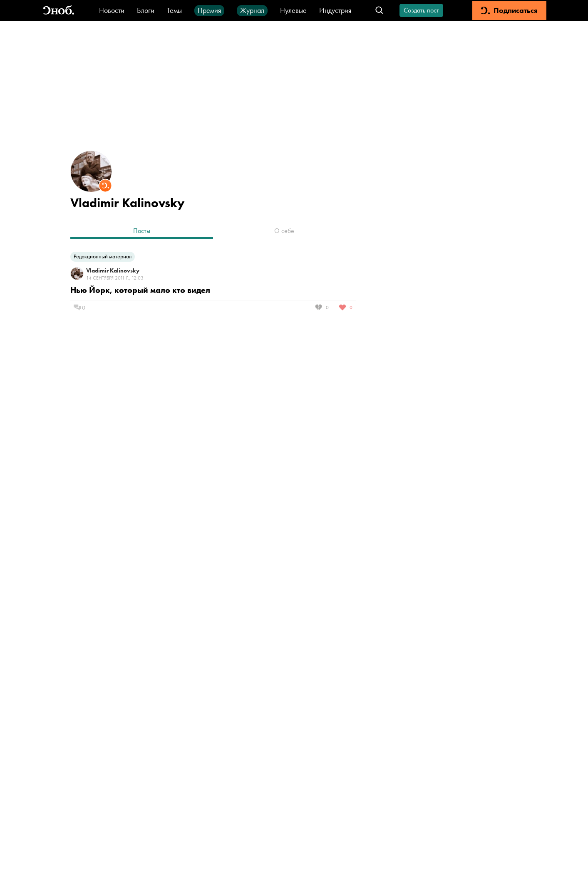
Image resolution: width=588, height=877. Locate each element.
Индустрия (335, 10)
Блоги (146, 10)
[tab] (142, 232)
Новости (112, 10)
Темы (174, 10)
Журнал (252, 10)
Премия (209, 10)
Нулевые (293, 10)
